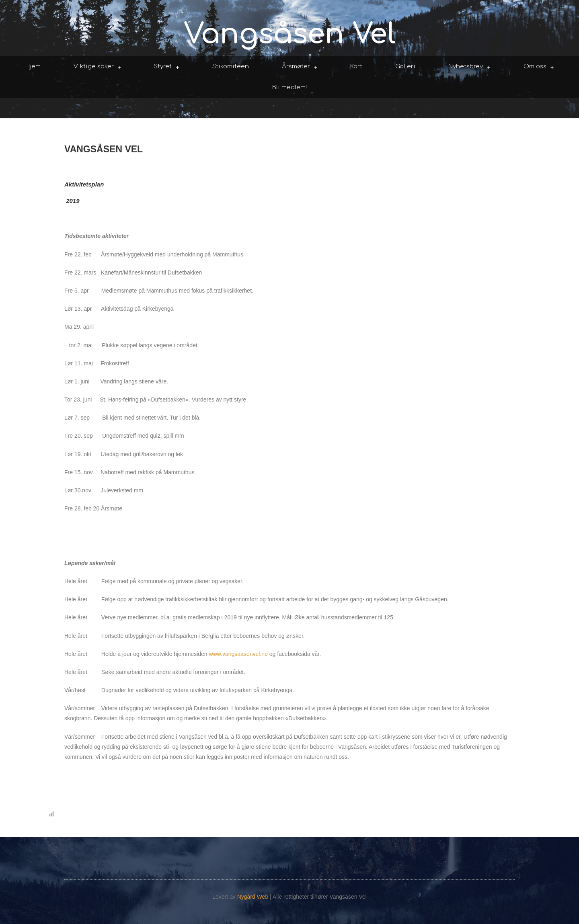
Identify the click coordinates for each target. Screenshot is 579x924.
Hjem (33, 67)
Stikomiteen (231, 67)
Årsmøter (300, 67)
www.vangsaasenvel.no (238, 654)
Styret (167, 67)
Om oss (539, 67)
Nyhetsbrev (469, 67)
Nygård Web (253, 897)
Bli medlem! (289, 87)
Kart (356, 67)
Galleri (405, 67)
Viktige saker (98, 67)
